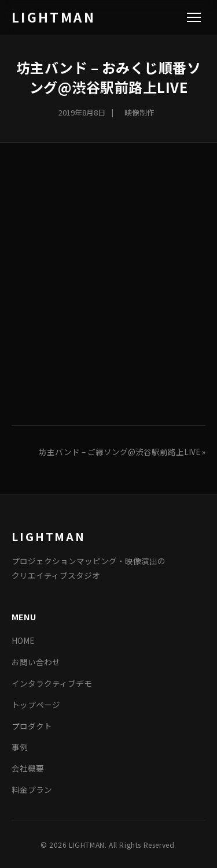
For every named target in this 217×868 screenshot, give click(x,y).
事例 (20, 747)
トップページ (36, 705)
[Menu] (194, 17)
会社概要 (28, 768)
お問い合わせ (36, 662)
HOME (23, 640)
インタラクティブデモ (52, 683)
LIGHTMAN (54, 17)
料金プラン (32, 789)
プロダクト (32, 726)
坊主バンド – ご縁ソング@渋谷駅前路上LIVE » (122, 452)
